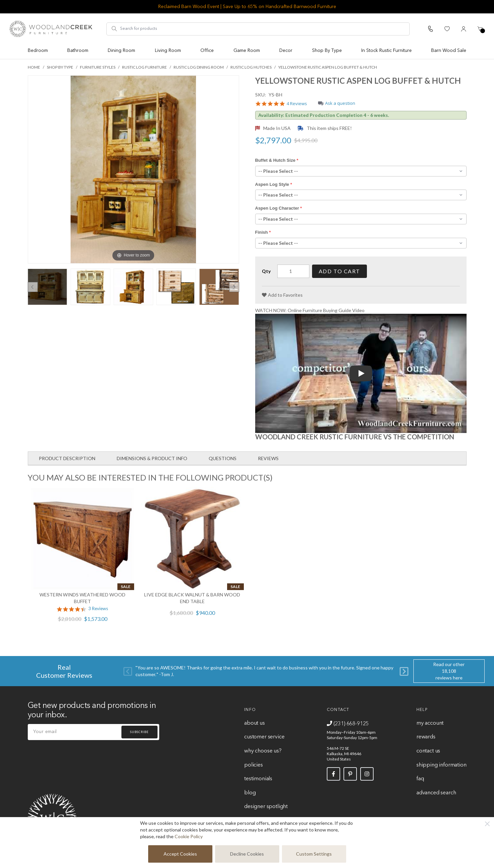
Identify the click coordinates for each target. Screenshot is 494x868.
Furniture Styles (98, 67)
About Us (255, 723)
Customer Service (264, 737)
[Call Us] (430, 29)
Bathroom (78, 51)
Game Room (247, 51)
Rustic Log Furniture (144, 67)
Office (207, 51)
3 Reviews (98, 609)
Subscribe (139, 732)
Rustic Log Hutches (251, 67)
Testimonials (258, 779)
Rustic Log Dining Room (199, 67)
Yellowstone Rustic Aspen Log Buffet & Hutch (328, 67)
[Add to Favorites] (282, 295)
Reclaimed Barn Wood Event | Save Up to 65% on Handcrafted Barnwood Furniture (247, 7)
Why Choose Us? (263, 751)
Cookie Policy (189, 836)
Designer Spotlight (266, 807)
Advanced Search (436, 793)
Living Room (168, 51)
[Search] (114, 29)
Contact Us (428, 751)
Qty (266, 271)
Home (34, 67)
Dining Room (121, 51)
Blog (250, 793)
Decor (286, 51)
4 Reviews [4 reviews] (297, 104)
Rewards (426, 737)
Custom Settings (314, 854)
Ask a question (340, 103)
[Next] (404, 671)
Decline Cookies (247, 854)
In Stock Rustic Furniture (386, 51)
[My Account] (464, 29)
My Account (430, 723)
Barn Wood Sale (449, 51)
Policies (254, 765)
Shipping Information (441, 765)
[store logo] (51, 29)
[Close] (487, 824)
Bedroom (38, 51)
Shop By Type (327, 51)
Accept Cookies (180, 854)
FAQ (420, 779)
